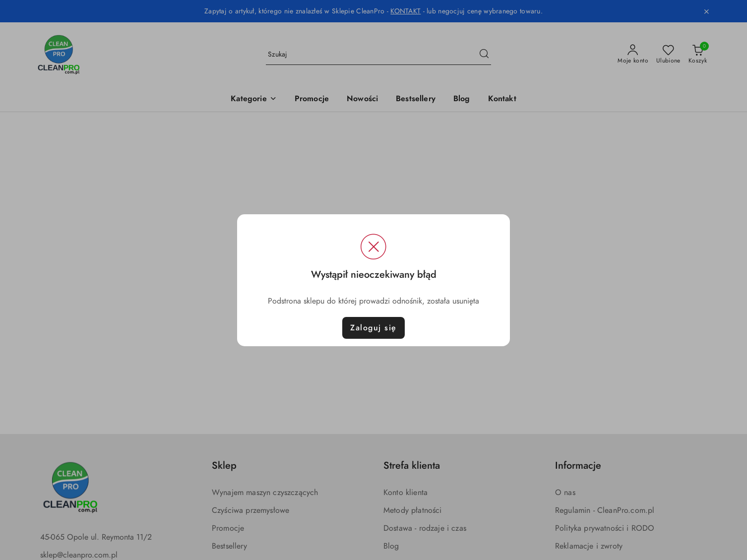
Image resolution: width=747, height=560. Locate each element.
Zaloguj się (373, 328)
